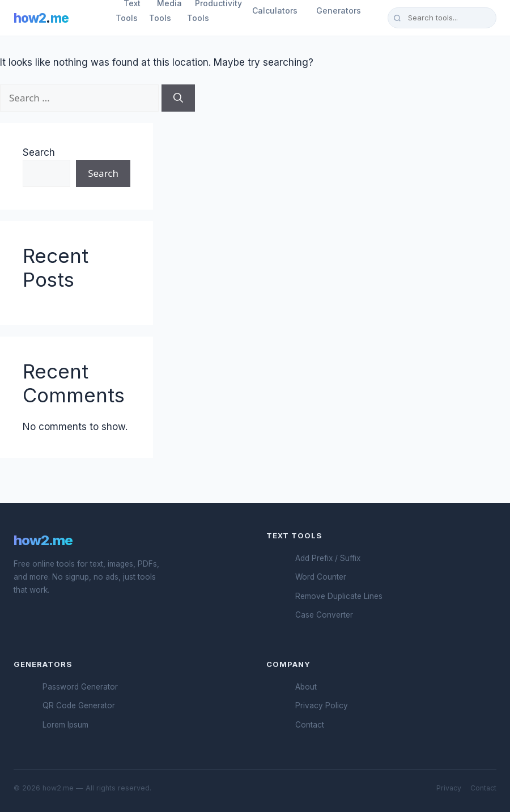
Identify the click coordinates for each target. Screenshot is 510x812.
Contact (310, 725)
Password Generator (80, 687)
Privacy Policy (322, 705)
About (306, 687)
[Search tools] (442, 18)
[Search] (178, 98)
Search (39, 152)
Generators (339, 10)
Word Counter (321, 577)
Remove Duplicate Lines (339, 596)
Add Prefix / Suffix (328, 558)
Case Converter (324, 615)
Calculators (275, 10)
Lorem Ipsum (65, 725)
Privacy (449, 788)
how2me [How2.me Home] (41, 18)
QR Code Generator (79, 705)
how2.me (43, 540)
